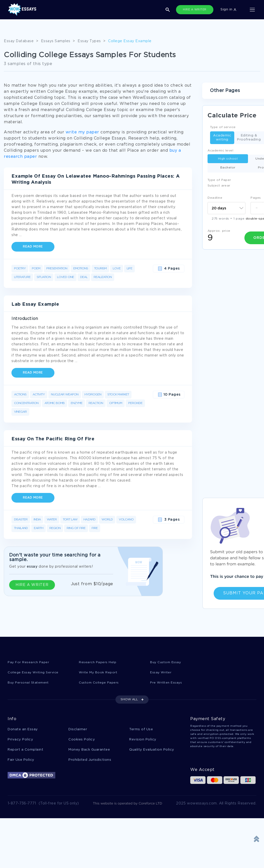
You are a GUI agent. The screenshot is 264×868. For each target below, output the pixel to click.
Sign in (228, 10)
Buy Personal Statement (30, 683)
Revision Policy (143, 741)
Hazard (89, 520)
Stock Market (118, 394)
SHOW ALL (129, 700)
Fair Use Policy (21, 761)
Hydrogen (93, 394)
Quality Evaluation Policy (152, 751)
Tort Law (70, 520)
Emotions (81, 268)
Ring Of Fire (76, 528)
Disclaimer (78, 730)
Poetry (20, 268)
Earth (39, 528)
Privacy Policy (20, 741)
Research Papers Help (98, 662)
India (37, 520)
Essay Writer (161, 673)
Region (55, 528)
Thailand (21, 528)
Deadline (215, 198)
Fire (95, 528)
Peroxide (135, 403)
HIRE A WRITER (195, 10)
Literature (22, 277)
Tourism (100, 268)
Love (117, 268)
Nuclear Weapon (65, 394)
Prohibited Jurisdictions (90, 761)
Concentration (26, 403)
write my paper (82, 132)
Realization (103, 277)
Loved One (65, 277)
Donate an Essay (23, 730)
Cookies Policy (82, 741)
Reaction (96, 403)
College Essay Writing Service (34, 673)
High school (228, 159)
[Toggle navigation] (252, 10)
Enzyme (77, 403)
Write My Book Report (99, 673)
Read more (33, 247)
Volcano (126, 520)
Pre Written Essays (167, 683)
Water (52, 520)
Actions (20, 394)
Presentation (57, 268)
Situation (44, 277)
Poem (36, 268)
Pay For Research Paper (29, 662)
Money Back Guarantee (89, 751)
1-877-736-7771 (22, 805)
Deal (84, 277)
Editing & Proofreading (249, 138)
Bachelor (228, 168)
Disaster (21, 520)
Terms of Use (141, 730)
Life (129, 268)
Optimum (116, 403)
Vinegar (20, 412)
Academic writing (222, 138)
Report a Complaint (25, 751)
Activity (39, 394)
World (107, 520)
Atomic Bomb (55, 403)
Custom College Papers (100, 683)
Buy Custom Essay (167, 662)
